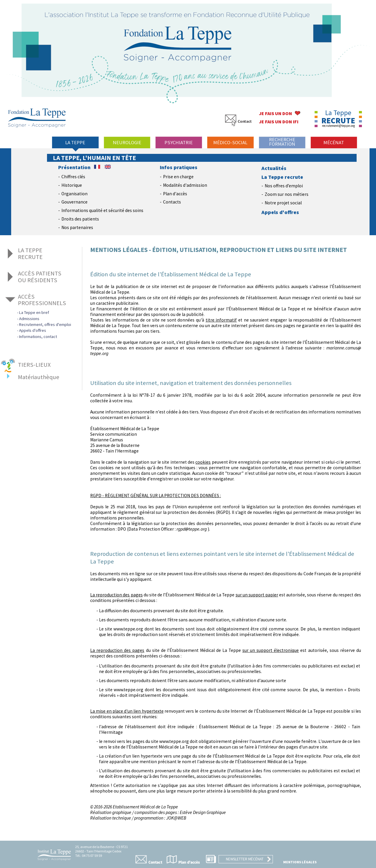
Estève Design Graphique (203, 812)
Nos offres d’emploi (284, 186)
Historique (72, 185)
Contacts (172, 202)
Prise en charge (178, 177)
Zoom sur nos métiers (287, 194)
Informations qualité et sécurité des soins (102, 210)
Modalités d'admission (185, 185)
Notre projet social (283, 203)
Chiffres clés (73, 177)
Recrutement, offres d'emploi (45, 324)
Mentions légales (300, 862)
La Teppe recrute (282, 177)
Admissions (29, 319)
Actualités (274, 168)
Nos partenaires (77, 227)
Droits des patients (80, 219)
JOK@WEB (176, 818)
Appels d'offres (280, 212)
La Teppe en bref (34, 312)
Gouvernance (74, 202)
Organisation (74, 194)
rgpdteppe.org (192, 529)
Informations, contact (38, 337)
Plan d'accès (175, 194)
